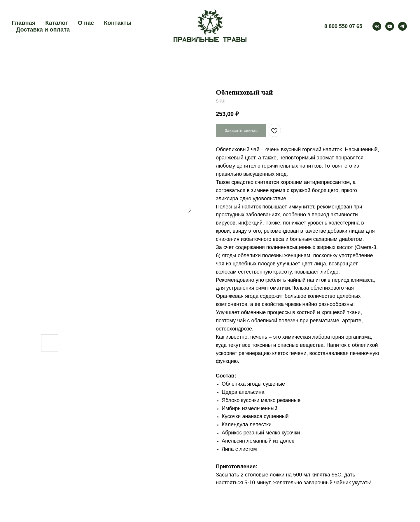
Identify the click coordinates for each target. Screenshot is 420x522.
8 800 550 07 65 (343, 26)
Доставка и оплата (43, 29)
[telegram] (402, 26)
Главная (23, 23)
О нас (86, 23)
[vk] (377, 26)
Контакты (118, 23)
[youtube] (390, 26)
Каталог (56, 23)
